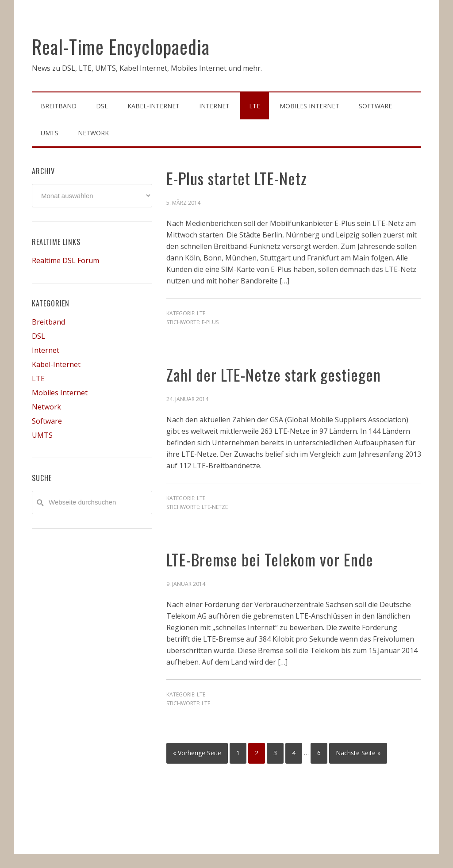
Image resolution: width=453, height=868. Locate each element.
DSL (38, 336)
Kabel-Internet (56, 364)
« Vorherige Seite (197, 753)
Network (46, 407)
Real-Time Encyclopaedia (121, 46)
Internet (46, 350)
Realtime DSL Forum (65, 260)
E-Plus (210, 322)
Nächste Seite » (358, 753)
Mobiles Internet (60, 393)
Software (47, 421)
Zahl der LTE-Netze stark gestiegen (274, 374)
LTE (201, 313)
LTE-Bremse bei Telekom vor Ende (270, 559)
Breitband (48, 322)
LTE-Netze (215, 507)
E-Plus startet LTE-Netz (237, 178)
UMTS (42, 435)
